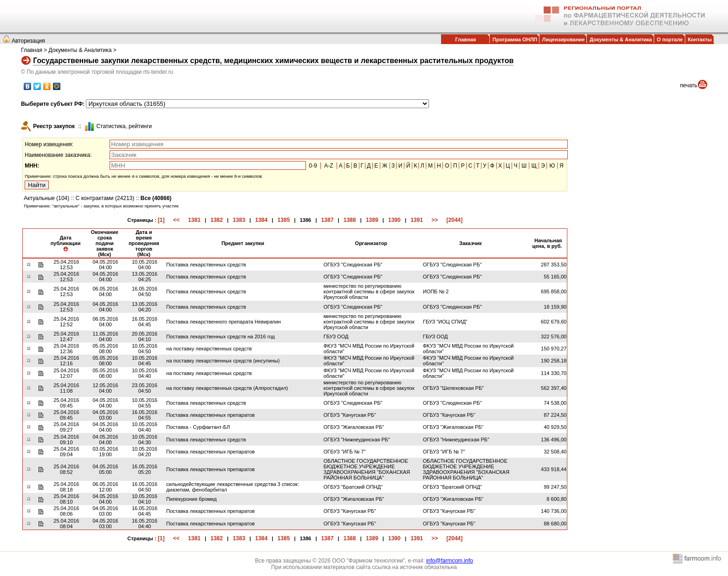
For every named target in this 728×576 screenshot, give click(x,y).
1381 (194, 220)
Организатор (371, 243)
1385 (284, 220)
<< (176, 220)
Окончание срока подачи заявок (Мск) (105, 243)
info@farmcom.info (450, 561)
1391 (417, 220)
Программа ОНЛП (515, 39)
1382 (217, 220)
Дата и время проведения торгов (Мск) (144, 243)
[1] (161, 220)
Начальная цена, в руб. (547, 243)
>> (435, 220)
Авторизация (28, 41)
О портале (670, 39)
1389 (372, 220)
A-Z (328, 166)
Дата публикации (66, 243)
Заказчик (470, 243)
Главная (465, 39)
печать (689, 85)
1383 (239, 220)
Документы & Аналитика (621, 39)
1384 (261, 220)
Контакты (700, 39)
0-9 (313, 166)
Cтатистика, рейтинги (124, 126)
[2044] (455, 220)
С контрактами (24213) (105, 198)
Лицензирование (564, 39)
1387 (328, 220)
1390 (394, 220)
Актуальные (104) (46, 198)
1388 (350, 220)
